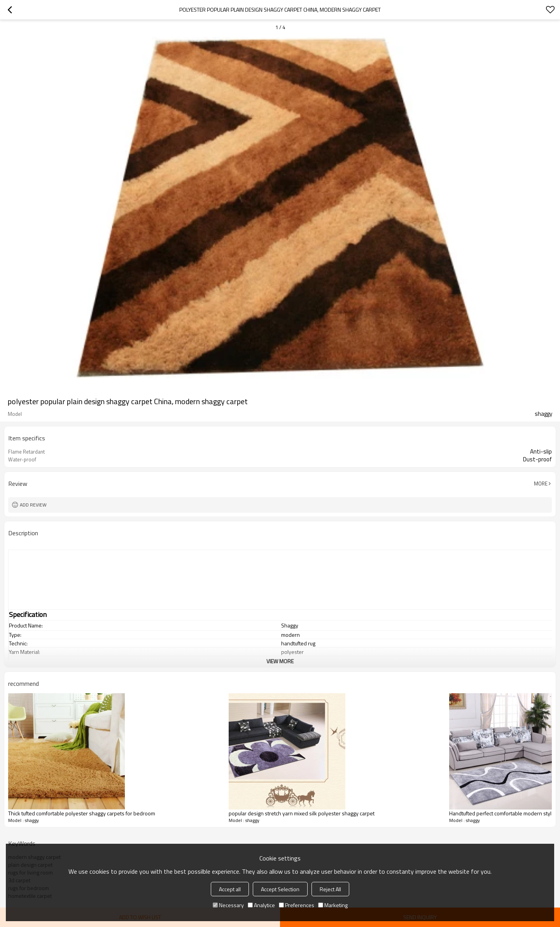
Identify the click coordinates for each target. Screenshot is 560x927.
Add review (33, 505)
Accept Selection (280, 889)
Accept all (230, 889)
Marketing (333, 905)
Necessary (228, 905)
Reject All (330, 889)
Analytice (261, 905)
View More (280, 661)
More (541, 484)
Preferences (297, 905)
